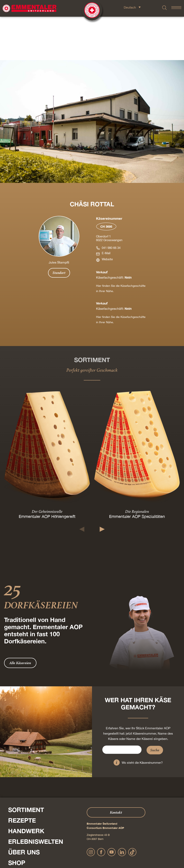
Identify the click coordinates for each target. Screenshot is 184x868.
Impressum (77, 852)
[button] (82, 486)
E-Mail (106, 210)
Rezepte (22, 777)
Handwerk (26, 788)
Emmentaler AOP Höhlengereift (47, 473)
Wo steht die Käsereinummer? (142, 719)
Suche (155, 707)
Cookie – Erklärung (130, 852)
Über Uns (24, 809)
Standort (59, 229)
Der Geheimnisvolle (47, 468)
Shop (17, 819)
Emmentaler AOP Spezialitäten (137, 473)
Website (107, 216)
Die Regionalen (137, 468)
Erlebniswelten (36, 798)
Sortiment (26, 766)
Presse (9, 831)
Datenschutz (91, 852)
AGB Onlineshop (109, 852)
